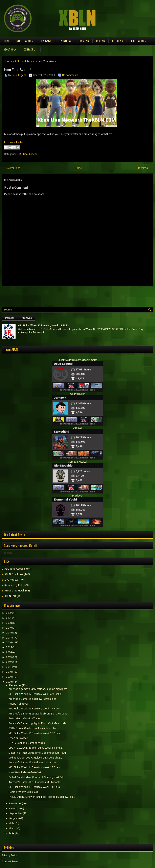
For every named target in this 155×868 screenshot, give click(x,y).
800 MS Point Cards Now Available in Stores (34, 728)
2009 (9, 677)
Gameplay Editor (78, 462)
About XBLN (10, 49)
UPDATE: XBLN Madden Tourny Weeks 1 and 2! (36, 748)
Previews (84, 41)
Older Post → (144, 168)
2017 (9, 638)
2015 (9, 647)
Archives (27, 318)
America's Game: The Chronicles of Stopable (34, 782)
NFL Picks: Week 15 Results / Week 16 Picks (34, 733)
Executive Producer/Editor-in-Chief (77, 360)
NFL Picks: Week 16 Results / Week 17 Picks (34, 709)
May (12, 833)
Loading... (8, 553)
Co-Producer (77, 394)
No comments (70, 75)
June (12, 828)
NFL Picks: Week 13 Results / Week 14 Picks (34, 787)
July (12, 823)
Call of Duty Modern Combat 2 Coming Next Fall (36, 777)
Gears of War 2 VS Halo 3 (23, 792)
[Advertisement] (49, 296)
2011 (9, 667)
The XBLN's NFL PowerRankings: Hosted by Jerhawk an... (42, 797)
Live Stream (65, 41)
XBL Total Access (25, 61)
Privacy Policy (10, 855)
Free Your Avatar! (17, 69)
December (15, 685)
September (16, 813)
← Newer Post (12, 168)
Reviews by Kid (13, 585)
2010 (9, 672)
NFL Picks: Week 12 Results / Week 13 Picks (43, 326)
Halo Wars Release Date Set (25, 772)
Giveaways (46, 41)
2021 (9, 618)
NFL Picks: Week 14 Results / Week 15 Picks (34, 767)
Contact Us (30, 49)
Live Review (11, 580)
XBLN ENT (10, 596)
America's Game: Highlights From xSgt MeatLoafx (37, 723)
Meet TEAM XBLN (25, 41)
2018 (9, 633)
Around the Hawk (15, 591)
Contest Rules (10, 861)
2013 (9, 657)
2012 (9, 662)
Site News (118, 41)
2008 (9, 682)
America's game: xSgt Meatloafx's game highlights (38, 689)
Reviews (101, 41)
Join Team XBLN (138, 41)
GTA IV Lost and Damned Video (27, 743)
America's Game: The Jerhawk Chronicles (32, 699)
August (14, 818)
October (14, 809)
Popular (10, 318)
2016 (9, 642)
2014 (9, 652)
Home (6, 41)
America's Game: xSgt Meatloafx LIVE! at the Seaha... (39, 714)
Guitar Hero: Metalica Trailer (24, 718)
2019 (9, 628)
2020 (9, 623)
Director (77, 428)
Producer (77, 496)
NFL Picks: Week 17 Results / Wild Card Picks (35, 694)
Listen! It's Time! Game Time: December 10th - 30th (38, 753)
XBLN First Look (14, 574)
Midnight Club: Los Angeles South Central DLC (35, 758)
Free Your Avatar (14, 142)
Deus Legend (19, 75)
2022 (9, 613)
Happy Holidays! (18, 704)
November (15, 803)
